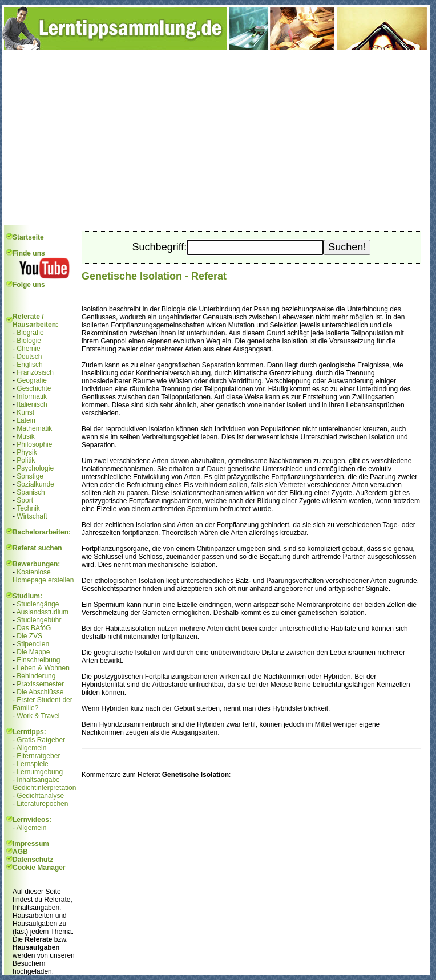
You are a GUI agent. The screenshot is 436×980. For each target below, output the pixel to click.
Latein (26, 420)
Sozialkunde (35, 484)
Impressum (31, 844)
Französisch (35, 372)
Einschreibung (38, 660)
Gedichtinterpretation (44, 788)
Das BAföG (34, 628)
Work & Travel (38, 716)
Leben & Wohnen (43, 668)
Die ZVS (29, 636)
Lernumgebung (40, 772)
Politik (26, 460)
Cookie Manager (39, 868)
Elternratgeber (38, 756)
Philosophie (34, 444)
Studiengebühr (39, 620)
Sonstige (30, 476)
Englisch (29, 365)
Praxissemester (40, 684)
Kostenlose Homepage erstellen (43, 576)
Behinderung (36, 676)
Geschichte (34, 388)
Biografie (30, 333)
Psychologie (35, 468)
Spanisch (31, 492)
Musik (25, 436)
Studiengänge (38, 604)
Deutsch (29, 357)
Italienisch (32, 404)
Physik (27, 452)
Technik (28, 508)
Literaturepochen (42, 804)
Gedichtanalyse (40, 796)
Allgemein (32, 748)
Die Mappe (33, 652)
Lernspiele (32, 764)
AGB (20, 852)
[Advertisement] (216, 140)
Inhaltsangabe (38, 780)
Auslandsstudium (43, 612)
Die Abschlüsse (40, 692)
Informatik (32, 396)
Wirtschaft (32, 516)
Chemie (28, 349)
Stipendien (33, 644)
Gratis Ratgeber (41, 740)
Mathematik (34, 428)
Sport (25, 500)
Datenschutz (33, 860)
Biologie (29, 341)
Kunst (25, 412)
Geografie (32, 380)
